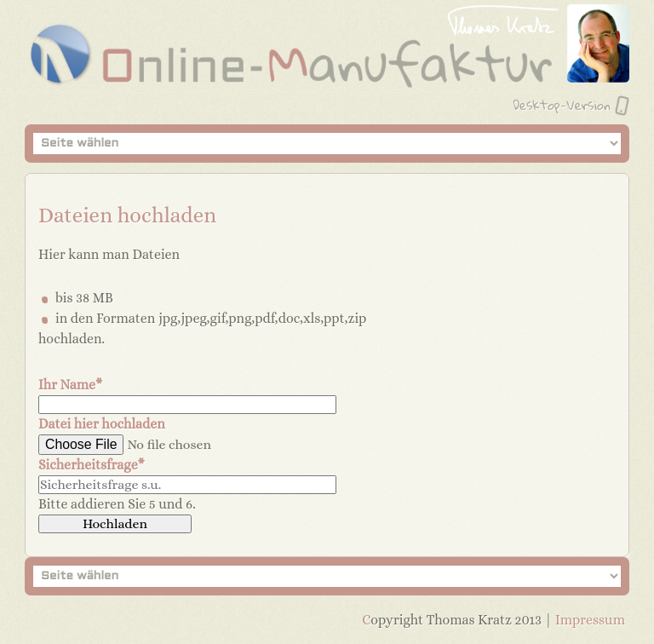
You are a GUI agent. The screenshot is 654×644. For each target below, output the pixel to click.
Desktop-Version (562, 105)
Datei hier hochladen (102, 424)
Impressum (590, 620)
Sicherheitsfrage (92, 465)
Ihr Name (70, 385)
